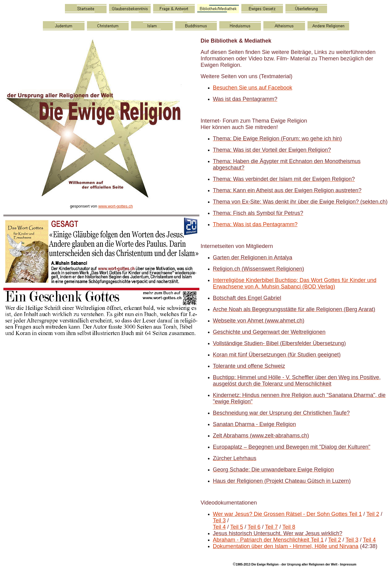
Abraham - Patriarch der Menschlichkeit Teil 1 (268, 540)
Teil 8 (289, 527)
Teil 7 (271, 527)
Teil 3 (219, 520)
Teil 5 (237, 527)
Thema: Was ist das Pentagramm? (255, 224)
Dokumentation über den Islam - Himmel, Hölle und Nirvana (286, 546)
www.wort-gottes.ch (116, 206)
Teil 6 (254, 527)
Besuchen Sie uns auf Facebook (253, 88)
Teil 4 (219, 527)
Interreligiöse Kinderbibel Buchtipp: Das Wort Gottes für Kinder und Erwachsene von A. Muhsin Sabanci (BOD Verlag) (295, 283)
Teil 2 (373, 514)
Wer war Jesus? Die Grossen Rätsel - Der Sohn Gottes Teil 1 (287, 514)
